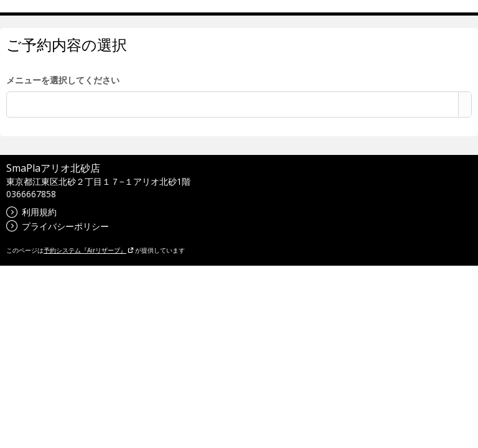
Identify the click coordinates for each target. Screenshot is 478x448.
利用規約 (31, 212)
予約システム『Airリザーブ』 (89, 250)
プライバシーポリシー (58, 226)
